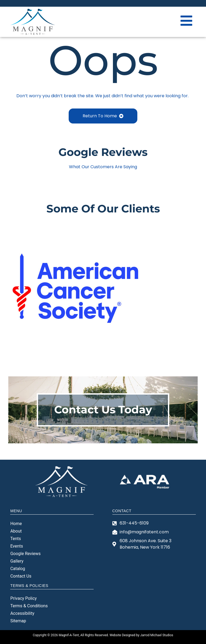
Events (16, 546)
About (16, 531)
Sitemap (18, 621)
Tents (16, 539)
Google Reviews (25, 554)
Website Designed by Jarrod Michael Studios (141, 635)
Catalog (18, 569)
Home (16, 524)
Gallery (17, 561)
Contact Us (21, 576)
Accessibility (22, 613)
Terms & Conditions (29, 606)
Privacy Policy (23, 598)
